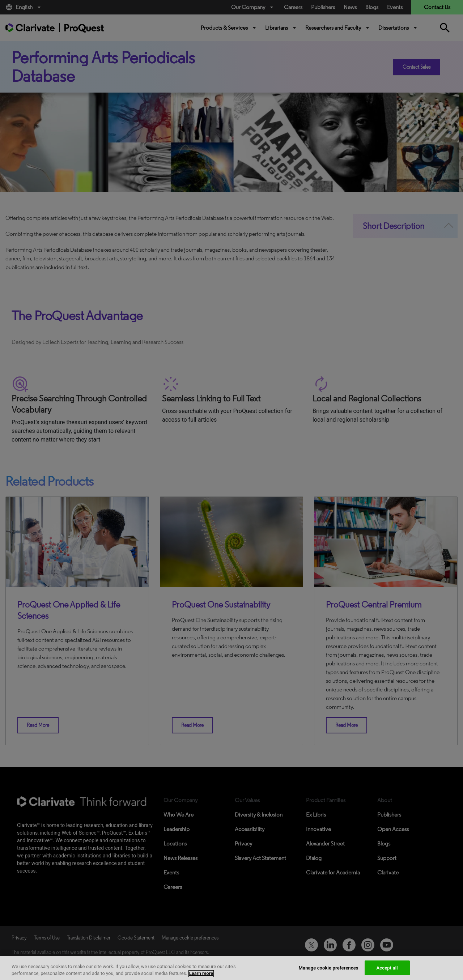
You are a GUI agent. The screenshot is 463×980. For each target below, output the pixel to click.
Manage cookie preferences (329, 973)
